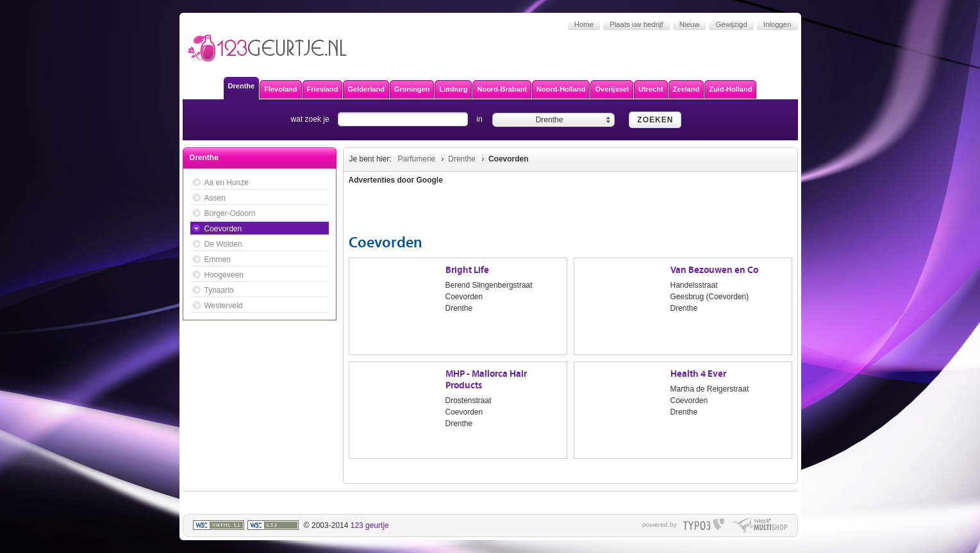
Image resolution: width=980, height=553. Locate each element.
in (479, 119)
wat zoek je (310, 119)
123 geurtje (370, 525)
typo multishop (759, 525)
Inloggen (777, 24)
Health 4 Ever (698, 374)
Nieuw (690, 24)
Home (584, 24)
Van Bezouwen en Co (714, 270)
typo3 (704, 525)
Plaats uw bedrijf (636, 24)
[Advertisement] (717, 211)
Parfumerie (417, 159)
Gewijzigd (731, 24)
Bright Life (467, 270)
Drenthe (462, 159)
